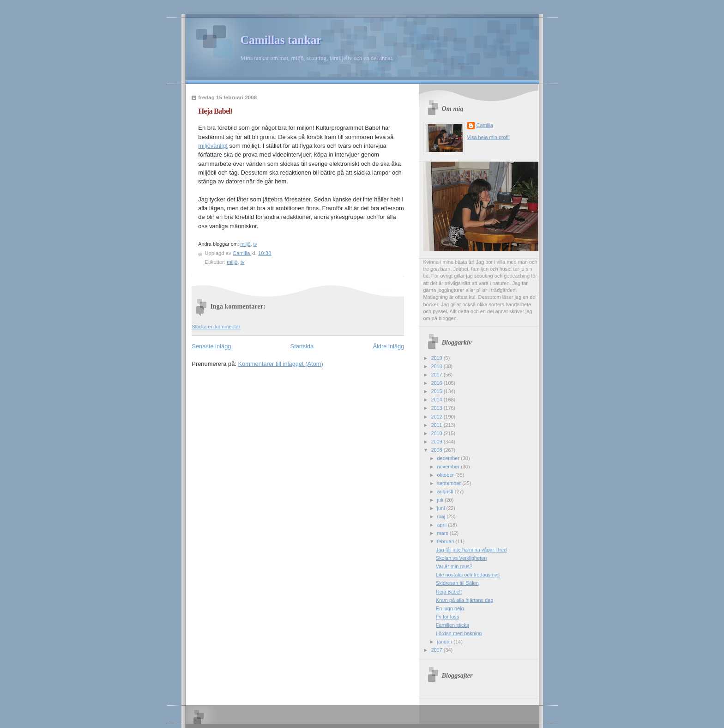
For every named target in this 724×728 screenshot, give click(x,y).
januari (446, 642)
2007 (437, 650)
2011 (437, 425)
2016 (437, 383)
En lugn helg (450, 608)
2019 (437, 358)
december (449, 458)
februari (446, 541)
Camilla (485, 125)
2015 (437, 391)
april (443, 525)
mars (443, 533)
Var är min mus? (454, 566)
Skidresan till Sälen (457, 583)
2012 (437, 417)
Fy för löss (447, 617)
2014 (437, 400)
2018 (437, 366)
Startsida (302, 346)
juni (442, 508)
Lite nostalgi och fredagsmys (468, 575)
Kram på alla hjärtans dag (465, 600)
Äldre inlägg (388, 346)
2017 (437, 375)
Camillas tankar (281, 40)
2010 (437, 433)
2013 (437, 408)
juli (441, 500)
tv (255, 244)
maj (442, 516)
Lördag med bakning (459, 633)
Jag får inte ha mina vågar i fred (471, 550)
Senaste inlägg (211, 346)
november (449, 467)
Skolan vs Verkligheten (462, 558)
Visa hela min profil (489, 137)
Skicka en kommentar (216, 327)
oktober (446, 475)
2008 (437, 450)
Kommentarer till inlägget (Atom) (280, 364)
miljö (246, 244)
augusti (446, 491)
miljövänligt (213, 146)
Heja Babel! (449, 592)
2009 (437, 442)
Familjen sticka (452, 625)
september (450, 483)
